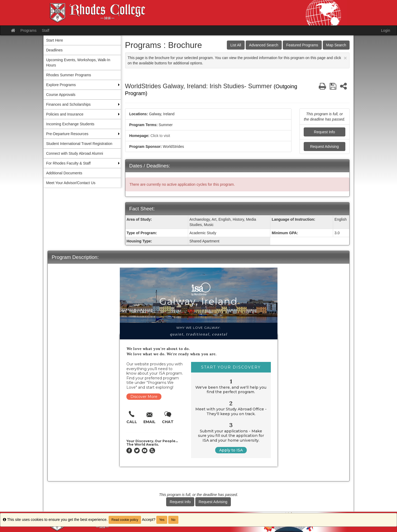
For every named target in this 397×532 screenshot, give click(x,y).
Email (149, 422)
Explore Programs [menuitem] (61, 85)
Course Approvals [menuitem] (61, 95)
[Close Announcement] (345, 58)
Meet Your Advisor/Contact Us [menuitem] (71, 183)
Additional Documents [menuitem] (64, 173)
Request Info (325, 132)
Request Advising (324, 147)
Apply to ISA (231, 450)
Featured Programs (302, 45)
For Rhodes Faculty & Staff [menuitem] (68, 163)
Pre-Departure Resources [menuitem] (67, 134)
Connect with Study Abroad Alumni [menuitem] (75, 153)
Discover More (144, 397)
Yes (162, 520)
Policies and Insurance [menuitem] (65, 114)
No (173, 520)
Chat (168, 422)
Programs (28, 30)
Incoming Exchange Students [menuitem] (70, 124)
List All (236, 45)
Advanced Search (264, 45)
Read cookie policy (125, 520)
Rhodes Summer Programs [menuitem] (69, 75)
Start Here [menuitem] (55, 40)
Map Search (336, 45)
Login (386, 30)
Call (132, 422)
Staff (46, 30)
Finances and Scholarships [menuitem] (68, 104)
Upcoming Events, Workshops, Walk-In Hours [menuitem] (78, 63)
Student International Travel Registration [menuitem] (79, 144)
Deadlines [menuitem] (54, 50)
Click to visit (160, 136)
